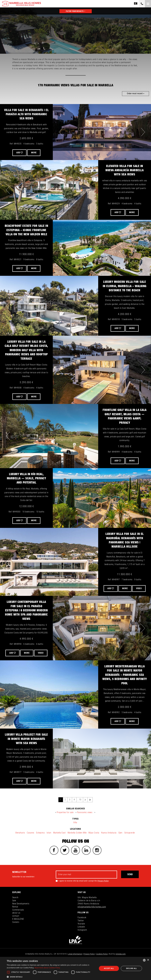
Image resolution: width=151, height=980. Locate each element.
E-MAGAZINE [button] (18, 933)
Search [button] (15, 911)
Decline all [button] (131, 968)
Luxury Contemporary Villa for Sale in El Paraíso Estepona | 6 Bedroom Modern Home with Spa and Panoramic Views (26, 617)
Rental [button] (15, 920)
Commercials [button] (18, 924)
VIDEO (125, 595)
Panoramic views (85, 825)
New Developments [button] (21, 917)
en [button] (136, 4)
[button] (51, 977)
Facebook (82, 931)
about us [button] (16, 927)
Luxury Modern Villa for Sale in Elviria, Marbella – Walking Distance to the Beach (125, 286)
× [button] (148, 960)
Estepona (40, 846)
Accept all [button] (109, 968)
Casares (31, 846)
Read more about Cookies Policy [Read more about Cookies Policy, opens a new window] (47, 968)
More (34, 268)
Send (130, 888)
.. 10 (79, 813)
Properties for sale (65, 825)
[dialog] (75, 968)
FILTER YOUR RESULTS (76, 11)
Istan (49, 846)
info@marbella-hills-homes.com (92, 920)
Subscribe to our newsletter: (24, 890)
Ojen (120, 846)
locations (76, 842)
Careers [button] (16, 936)
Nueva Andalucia (109, 846)
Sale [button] (14, 914)
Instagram (82, 944)
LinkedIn (81, 940)
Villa (75, 836)
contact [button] (16, 930)
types (75, 832)
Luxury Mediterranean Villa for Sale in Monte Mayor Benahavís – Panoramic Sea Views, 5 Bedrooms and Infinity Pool (125, 688)
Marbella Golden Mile (77, 846)
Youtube (81, 937)
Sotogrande (130, 846)
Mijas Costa (94, 846)
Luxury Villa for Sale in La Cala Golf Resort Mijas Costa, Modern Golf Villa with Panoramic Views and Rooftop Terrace (26, 350)
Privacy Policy (103, 895)
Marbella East (59, 846)
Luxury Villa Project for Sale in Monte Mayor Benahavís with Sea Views (26, 752)
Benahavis (20, 846)
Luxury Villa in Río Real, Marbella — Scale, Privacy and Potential (26, 478)
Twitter (81, 934)
